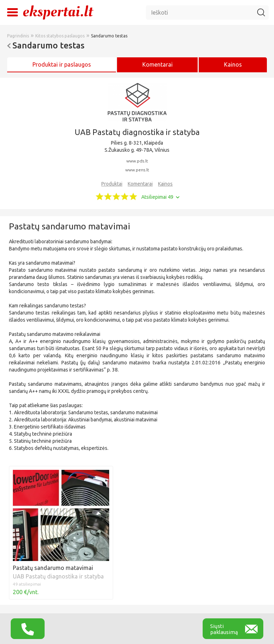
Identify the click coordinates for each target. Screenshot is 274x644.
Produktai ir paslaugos (62, 64)
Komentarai (140, 184)
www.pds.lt (137, 161)
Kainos (233, 64)
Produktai (112, 184)
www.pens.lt (137, 170)
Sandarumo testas (109, 36)
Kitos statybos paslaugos (60, 36)
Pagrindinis (18, 36)
